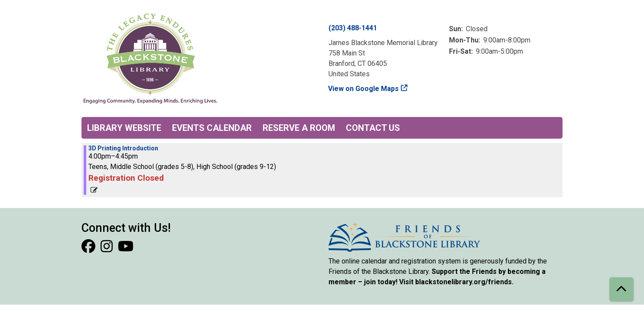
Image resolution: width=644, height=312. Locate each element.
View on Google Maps (364, 89)
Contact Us (373, 128)
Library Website (124, 128)
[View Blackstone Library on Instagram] (107, 249)
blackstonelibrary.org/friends (463, 282)
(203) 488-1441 (353, 28)
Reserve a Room (299, 128)
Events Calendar (212, 128)
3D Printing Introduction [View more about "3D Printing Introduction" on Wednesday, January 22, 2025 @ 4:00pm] (123, 148)
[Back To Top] (621, 289)
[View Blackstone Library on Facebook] (89, 249)
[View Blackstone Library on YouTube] (126, 249)
